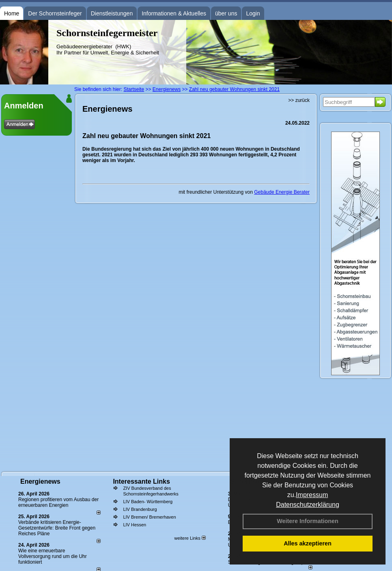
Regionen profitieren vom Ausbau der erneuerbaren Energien (58, 502)
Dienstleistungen (112, 13)
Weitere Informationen (308, 521)
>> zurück (299, 100)
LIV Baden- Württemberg (148, 502)
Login (253, 13)
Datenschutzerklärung (308, 505)
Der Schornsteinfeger (55, 13)
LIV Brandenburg (140, 509)
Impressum (312, 495)
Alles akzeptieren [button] (308, 543)
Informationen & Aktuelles (174, 13)
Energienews (40, 481)
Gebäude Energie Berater (282, 192)
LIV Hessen (135, 525)
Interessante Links (141, 481)
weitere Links (190, 538)
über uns (226, 13)
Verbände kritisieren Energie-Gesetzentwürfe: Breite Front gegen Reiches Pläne (57, 528)
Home (12, 13)
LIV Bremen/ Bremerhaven (149, 517)
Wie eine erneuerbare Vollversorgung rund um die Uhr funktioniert (53, 556)
